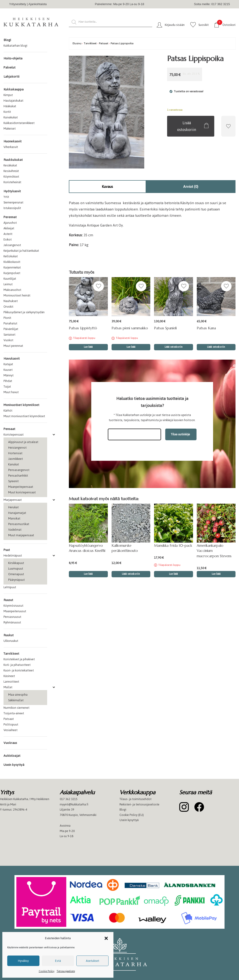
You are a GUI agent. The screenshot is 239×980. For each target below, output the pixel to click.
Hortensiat (15, 453)
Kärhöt (8, 411)
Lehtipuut (10, 587)
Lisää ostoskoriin (187, 126)
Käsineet (9, 676)
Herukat (13, 507)
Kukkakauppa (14, 89)
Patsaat (9, 719)
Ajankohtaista (38, 4)
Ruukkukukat (13, 160)
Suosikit (204, 25)
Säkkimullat (16, 700)
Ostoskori (226, 25)
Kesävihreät (11, 171)
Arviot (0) (191, 187)
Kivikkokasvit (12, 262)
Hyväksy (23, 961)
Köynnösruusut (13, 606)
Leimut (8, 284)
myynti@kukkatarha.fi (74, 804)
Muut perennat (13, 346)
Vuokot (8, 340)
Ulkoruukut (11, 641)
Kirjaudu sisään (175, 25)
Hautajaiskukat (13, 101)
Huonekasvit (12, 141)
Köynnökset (11, 177)
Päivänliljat (11, 329)
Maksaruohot (12, 290)
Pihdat (8, 381)
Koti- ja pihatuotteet (17, 665)
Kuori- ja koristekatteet (19, 670)
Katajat (8, 364)
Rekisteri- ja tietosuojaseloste (139, 804)
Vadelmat (15, 530)
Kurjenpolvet (12, 273)
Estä (58, 961)
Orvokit (8, 307)
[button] (106, 938)
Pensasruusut (12, 617)
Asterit (8, 234)
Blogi (7, 40)
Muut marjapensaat (21, 535)
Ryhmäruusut (12, 622)
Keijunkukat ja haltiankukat (21, 251)
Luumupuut (16, 569)
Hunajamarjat (17, 513)
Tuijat (7, 387)
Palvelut (9, 67)
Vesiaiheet (11, 730)
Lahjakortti (11, 77)
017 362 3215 (69, 799)
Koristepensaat (14, 435)
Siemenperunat (13, 202)
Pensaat (9, 429)
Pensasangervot (19, 470)
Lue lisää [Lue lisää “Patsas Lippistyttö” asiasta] (88, 347)
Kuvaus (107, 187)
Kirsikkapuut (16, 563)
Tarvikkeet (11, 654)
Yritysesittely (18, 4)
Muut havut (11, 392)
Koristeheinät (12, 182)
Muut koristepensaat (22, 492)
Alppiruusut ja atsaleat (23, 442)
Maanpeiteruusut (15, 611)
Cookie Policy (47, 971)
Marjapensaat (13, 500)
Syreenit (13, 481)
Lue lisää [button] (88, 574)
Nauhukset (11, 301)
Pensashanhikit (18, 476)
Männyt (9, 375)
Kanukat (14, 464)
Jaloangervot (12, 245)
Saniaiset (9, 335)
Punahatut (10, 323)
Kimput (8, 95)
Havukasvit (12, 359)
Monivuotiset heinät (17, 295)
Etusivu (77, 43)
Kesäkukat (10, 165)
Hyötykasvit (12, 191)
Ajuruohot (10, 223)
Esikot (8, 239)
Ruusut (8, 600)
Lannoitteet (11, 682)
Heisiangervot (17, 448)
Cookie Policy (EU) (132, 815)
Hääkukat (10, 106)
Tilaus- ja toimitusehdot (135, 799)
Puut (7, 550)
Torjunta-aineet (14, 713)
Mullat (8, 687)
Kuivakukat (11, 117)
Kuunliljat (10, 279)
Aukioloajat (12, 756)
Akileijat (9, 228)
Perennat (10, 217)
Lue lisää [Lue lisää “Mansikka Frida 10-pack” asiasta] (173, 574)
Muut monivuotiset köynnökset (24, 416)
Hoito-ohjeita (13, 58)
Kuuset (8, 370)
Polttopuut (11, 724)
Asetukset (93, 961)
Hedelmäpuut (13, 555)
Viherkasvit (11, 147)
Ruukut (9, 635)
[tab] (107, 187)
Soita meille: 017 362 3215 (212, 4)
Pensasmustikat (19, 524)
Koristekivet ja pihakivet (19, 659)
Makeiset (10, 129)
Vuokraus (10, 743)
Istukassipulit (12, 208)
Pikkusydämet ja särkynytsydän (24, 312)
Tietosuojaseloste (66, 971)
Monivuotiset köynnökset (21, 405)
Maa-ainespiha (18, 695)
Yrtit (6, 197)
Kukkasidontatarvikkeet (19, 123)
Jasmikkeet (16, 459)
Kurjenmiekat (12, 267)
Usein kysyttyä (14, 765)
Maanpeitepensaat (21, 487)
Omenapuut (16, 574)
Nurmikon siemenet (16, 708)
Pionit (7, 318)
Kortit (7, 112)
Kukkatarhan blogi (15, 46)
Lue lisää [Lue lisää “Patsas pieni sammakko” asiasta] (131, 347)
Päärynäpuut (16, 580)
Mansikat (14, 518)
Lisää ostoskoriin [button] (174, 347)
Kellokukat (11, 256)
